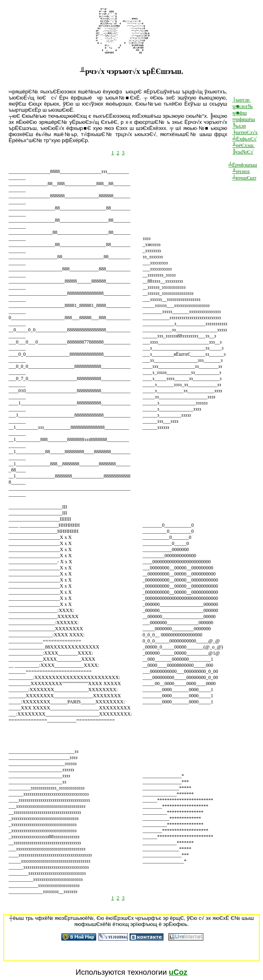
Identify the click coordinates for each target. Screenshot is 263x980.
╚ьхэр (239, 126)
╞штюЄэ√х (245, 132)
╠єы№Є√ (243, 152)
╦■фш (239, 113)
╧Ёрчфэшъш (243, 165)
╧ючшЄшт (244, 178)
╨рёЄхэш (243, 145)
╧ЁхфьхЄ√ (244, 139)
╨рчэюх (241, 171)
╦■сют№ (242, 106)
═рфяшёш (244, 119)
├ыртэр (241, 100)
